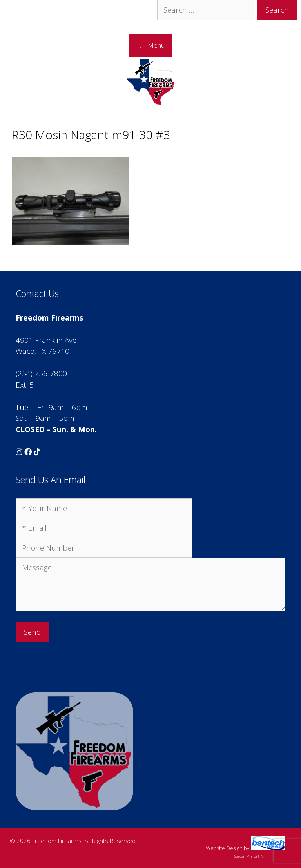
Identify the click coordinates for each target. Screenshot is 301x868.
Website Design (224, 848)
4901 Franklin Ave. (47, 340)
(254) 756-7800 (41, 373)
